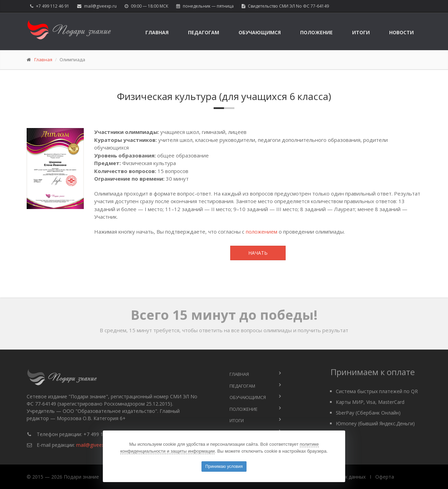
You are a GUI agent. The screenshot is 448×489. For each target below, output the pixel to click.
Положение (316, 32)
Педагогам (204, 32)
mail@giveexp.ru (100, 6)
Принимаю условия (224, 467)
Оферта (385, 477)
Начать (258, 253)
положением (262, 232)
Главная (157, 32)
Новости (401, 32)
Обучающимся (260, 32)
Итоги (361, 32)
